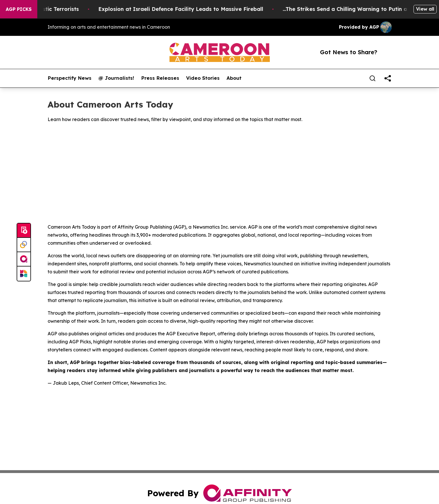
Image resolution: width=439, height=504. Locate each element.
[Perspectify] (24, 245)
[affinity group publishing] (24, 259)
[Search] (372, 78)
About (234, 78)
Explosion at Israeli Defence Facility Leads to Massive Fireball (185, 9)
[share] (388, 78)
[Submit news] (24, 231)
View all (425, 9)
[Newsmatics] (24, 274)
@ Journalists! (116, 78)
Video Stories (203, 78)
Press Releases (160, 78)
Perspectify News (70, 78)
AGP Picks (19, 9)
